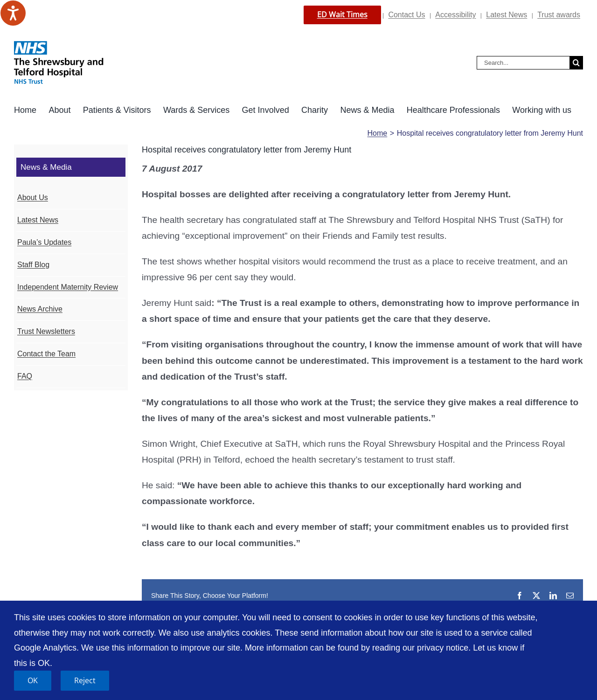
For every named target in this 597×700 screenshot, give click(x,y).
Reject (85, 680)
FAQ (25, 376)
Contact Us (406, 15)
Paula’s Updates (44, 242)
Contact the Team (46, 354)
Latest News (507, 15)
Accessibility (455, 15)
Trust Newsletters (46, 331)
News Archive (40, 309)
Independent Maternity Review (68, 287)
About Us (33, 198)
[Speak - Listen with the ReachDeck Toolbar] (13, 13)
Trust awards (559, 15)
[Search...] (523, 63)
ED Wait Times (342, 14)
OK (33, 680)
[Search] (576, 63)
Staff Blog (33, 265)
